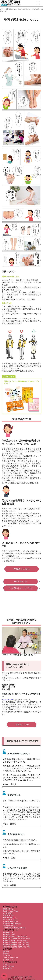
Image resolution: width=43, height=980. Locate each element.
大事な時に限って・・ (10, 917)
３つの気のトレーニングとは (21, 588)
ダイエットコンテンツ (10, 919)
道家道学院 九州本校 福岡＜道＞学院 (16, 945)
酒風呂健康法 (7, 968)
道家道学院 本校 (9, 934)
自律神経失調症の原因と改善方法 (14, 928)
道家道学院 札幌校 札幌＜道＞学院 (15, 936)
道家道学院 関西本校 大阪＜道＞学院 (16, 943)
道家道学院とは (11, 9)
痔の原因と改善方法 (10, 926)
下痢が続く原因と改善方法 (12, 924)
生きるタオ (7, 964)
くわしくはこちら (22, 725)
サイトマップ (7, 956)
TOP (1, 9)
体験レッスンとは (24, 9)
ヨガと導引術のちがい (10, 921)
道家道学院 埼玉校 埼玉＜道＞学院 (15, 941)
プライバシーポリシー (10, 958)
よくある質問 (7, 913)
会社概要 (6, 951)
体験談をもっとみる (22, 569)
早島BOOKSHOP (9, 966)
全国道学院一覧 (8, 932)
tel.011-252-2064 (8, 700)
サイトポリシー (8, 960)
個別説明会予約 (8, 915)
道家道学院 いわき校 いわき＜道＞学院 (17, 939)
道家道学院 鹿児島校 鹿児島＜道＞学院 (17, 947)
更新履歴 (6, 953)
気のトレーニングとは (10, 911)
